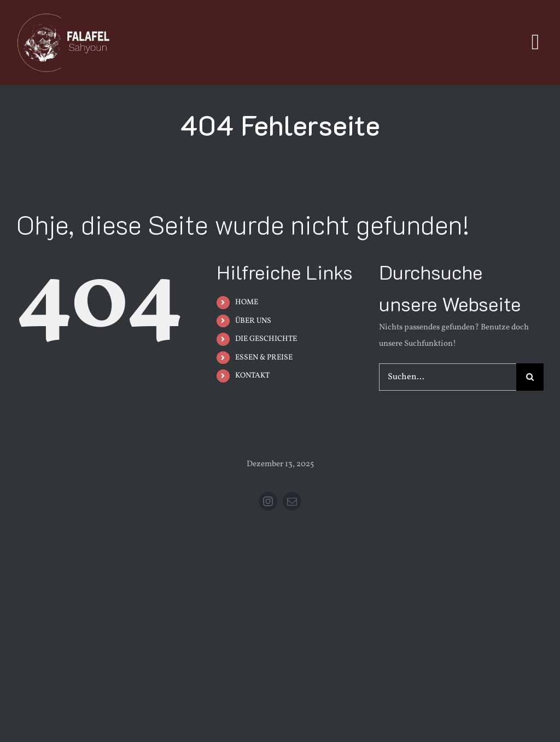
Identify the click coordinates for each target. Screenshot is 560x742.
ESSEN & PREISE (264, 358)
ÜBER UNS (253, 321)
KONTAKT (252, 376)
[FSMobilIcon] (63, 12)
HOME (247, 302)
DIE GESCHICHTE (266, 339)
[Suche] (530, 377)
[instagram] (268, 501)
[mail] (292, 501)
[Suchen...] (448, 377)
